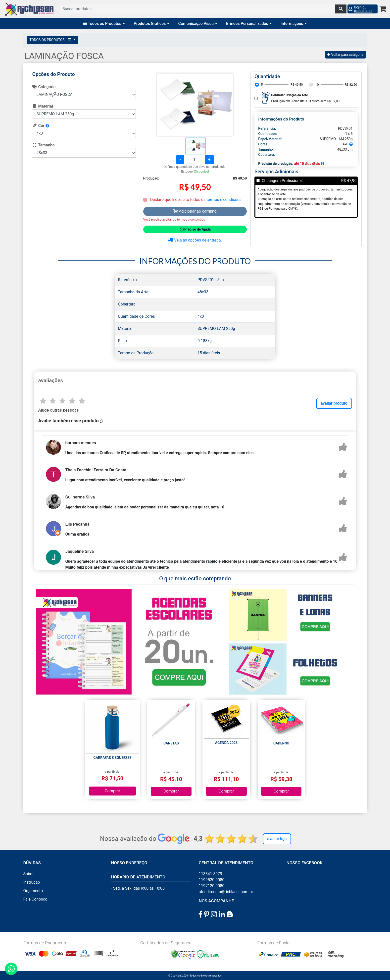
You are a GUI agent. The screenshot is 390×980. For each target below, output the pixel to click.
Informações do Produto (281, 119)
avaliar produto (334, 403)
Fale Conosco (35, 899)
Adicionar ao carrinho (195, 211)
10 (317, 85)
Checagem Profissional (282, 181)
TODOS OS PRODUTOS (51, 40)
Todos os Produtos (104, 24)
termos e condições (224, 200)
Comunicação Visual (198, 24)
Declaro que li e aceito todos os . (196, 200)
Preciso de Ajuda (195, 230)
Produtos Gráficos (152, 24)
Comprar (112, 791)
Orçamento (33, 891)
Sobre (28, 874)
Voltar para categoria (345, 55)
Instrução (31, 882)
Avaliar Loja (277, 839)
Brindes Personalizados (249, 24)
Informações (294, 24)
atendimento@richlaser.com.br (226, 892)
